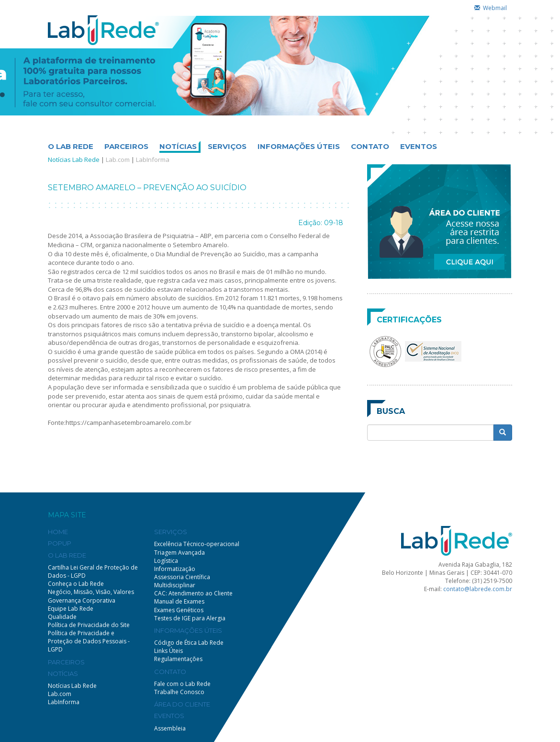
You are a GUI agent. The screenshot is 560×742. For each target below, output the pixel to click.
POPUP (60, 543)
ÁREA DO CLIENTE (182, 704)
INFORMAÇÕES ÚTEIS (299, 146)
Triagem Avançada (179, 553)
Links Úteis (168, 651)
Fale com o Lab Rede (182, 684)
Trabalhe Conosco (179, 692)
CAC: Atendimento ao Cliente (193, 593)
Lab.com (118, 160)
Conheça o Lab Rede (76, 584)
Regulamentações (178, 659)
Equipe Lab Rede (71, 609)
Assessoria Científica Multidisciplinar (182, 581)
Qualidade (62, 617)
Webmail (491, 8)
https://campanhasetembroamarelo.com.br (129, 422)
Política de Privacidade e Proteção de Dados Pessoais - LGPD (89, 641)
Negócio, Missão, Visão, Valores (91, 592)
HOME (58, 532)
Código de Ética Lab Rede (189, 643)
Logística (166, 561)
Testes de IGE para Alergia (190, 618)
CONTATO (370, 146)
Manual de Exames (179, 601)
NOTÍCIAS (178, 146)
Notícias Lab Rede (74, 160)
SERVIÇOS (227, 146)
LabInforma (153, 160)
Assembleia (170, 728)
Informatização (175, 569)
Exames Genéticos (179, 610)
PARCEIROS (126, 146)
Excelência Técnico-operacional (197, 544)
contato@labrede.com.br (478, 589)
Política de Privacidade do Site (89, 625)
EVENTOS (419, 146)
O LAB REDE (71, 146)
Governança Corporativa (82, 600)
